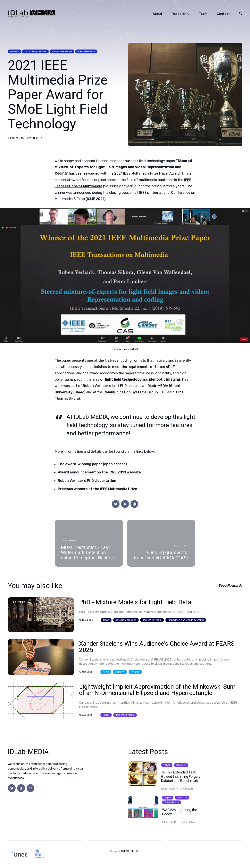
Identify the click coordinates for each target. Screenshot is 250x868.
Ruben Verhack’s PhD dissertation (87, 481)
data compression (35, 51)
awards (15, 51)
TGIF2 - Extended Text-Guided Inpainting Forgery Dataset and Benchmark (181, 776)
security (120, 672)
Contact (223, 14)
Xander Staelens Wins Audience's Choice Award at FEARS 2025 (157, 647)
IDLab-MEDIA (16, 138)
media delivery (86, 51)
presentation (172, 802)
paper (106, 715)
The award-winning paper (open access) (92, 464)
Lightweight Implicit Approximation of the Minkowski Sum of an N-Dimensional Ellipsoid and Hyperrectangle (157, 690)
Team (203, 14)
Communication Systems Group (131, 392)
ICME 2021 (96, 199)
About (158, 14)
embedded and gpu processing (186, 620)
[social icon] (12, 788)
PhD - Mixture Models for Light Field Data (135, 602)
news (106, 620)
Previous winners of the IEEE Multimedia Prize (97, 489)
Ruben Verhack (96, 386)
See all (230, 585)
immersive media (62, 51)
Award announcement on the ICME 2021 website (99, 472)
